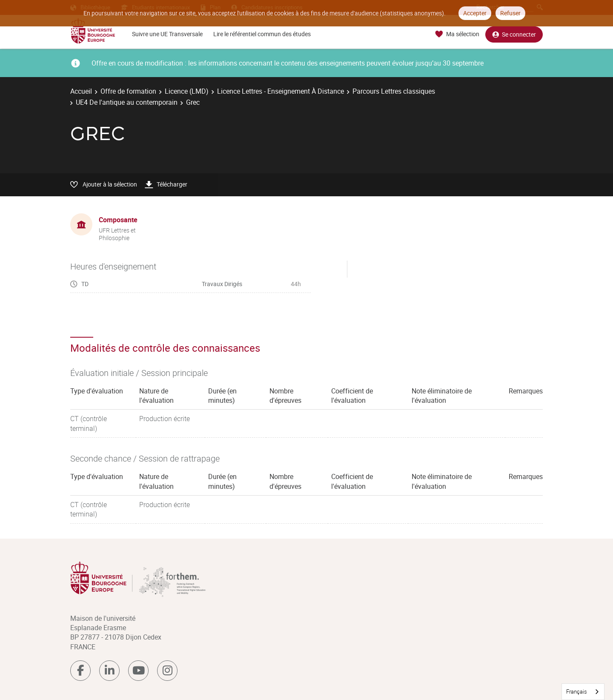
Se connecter (514, 34)
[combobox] (583, 692)
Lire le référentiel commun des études (262, 34)
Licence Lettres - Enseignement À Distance (281, 91)
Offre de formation (128, 91)
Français (577, 691)
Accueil (81, 91)
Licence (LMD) (187, 91)
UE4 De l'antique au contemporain (127, 102)
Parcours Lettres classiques (394, 91)
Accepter (475, 13)
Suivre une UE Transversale (167, 34)
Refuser (510, 13)
